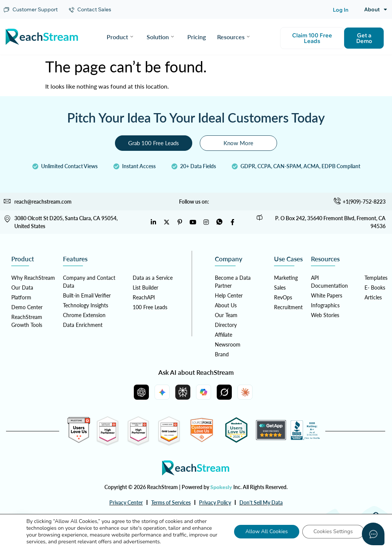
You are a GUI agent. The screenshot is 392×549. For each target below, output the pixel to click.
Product (120, 37)
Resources (233, 37)
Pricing (197, 37)
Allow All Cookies (267, 531)
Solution (160, 37)
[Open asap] (373, 534)
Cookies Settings (333, 531)
